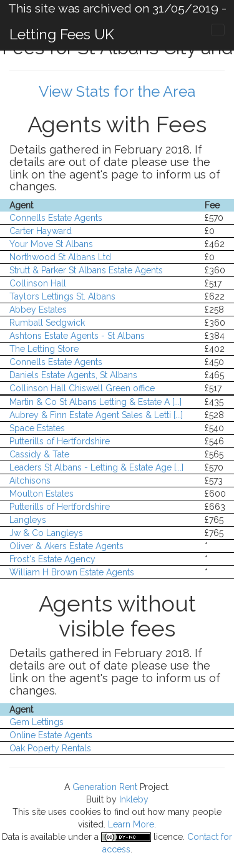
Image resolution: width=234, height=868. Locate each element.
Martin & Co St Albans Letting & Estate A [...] (95, 402)
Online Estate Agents (51, 735)
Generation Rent (105, 787)
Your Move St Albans (51, 244)
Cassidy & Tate (39, 454)
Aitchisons (30, 480)
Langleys (28, 520)
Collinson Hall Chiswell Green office (82, 388)
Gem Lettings (37, 722)
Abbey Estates (38, 310)
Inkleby (134, 799)
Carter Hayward (41, 231)
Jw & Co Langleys (46, 533)
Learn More (131, 824)
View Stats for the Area (117, 91)
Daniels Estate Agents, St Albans (73, 375)
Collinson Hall (38, 283)
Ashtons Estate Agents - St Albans (77, 336)
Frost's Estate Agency (52, 559)
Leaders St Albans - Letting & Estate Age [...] (96, 467)
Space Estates (37, 428)
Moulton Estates (41, 494)
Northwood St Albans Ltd (60, 257)
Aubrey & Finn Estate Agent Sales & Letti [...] (96, 415)
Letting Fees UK (62, 34)
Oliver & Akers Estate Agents (66, 546)
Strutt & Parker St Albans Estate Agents (86, 270)
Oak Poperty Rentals (50, 748)
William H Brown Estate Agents (72, 572)
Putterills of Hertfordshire (60, 441)
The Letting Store (44, 349)
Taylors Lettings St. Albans (62, 296)
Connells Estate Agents (56, 218)
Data (11, 837)
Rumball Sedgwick (47, 323)
